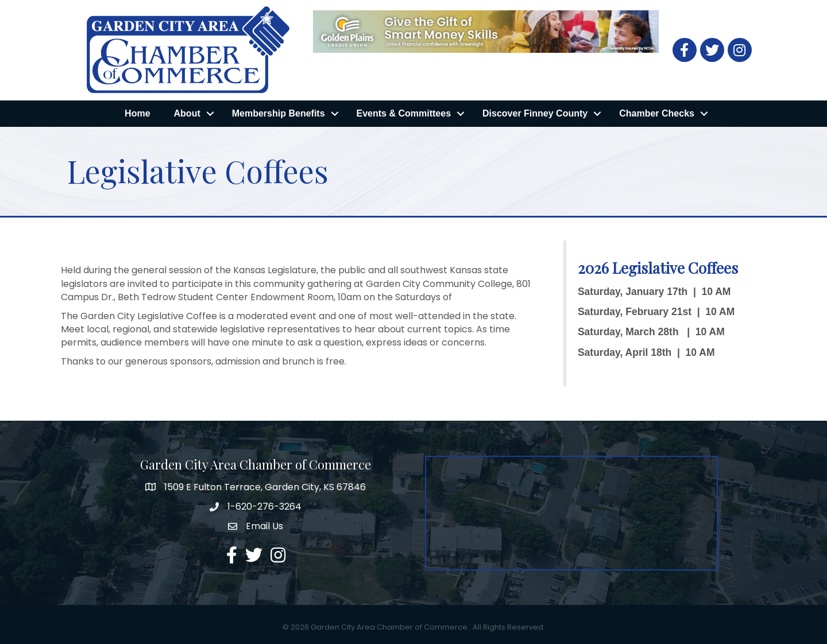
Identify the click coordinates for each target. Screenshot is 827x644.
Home (137, 113)
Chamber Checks (657, 113)
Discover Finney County (535, 113)
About (187, 113)
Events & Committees (404, 113)
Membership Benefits (279, 113)
